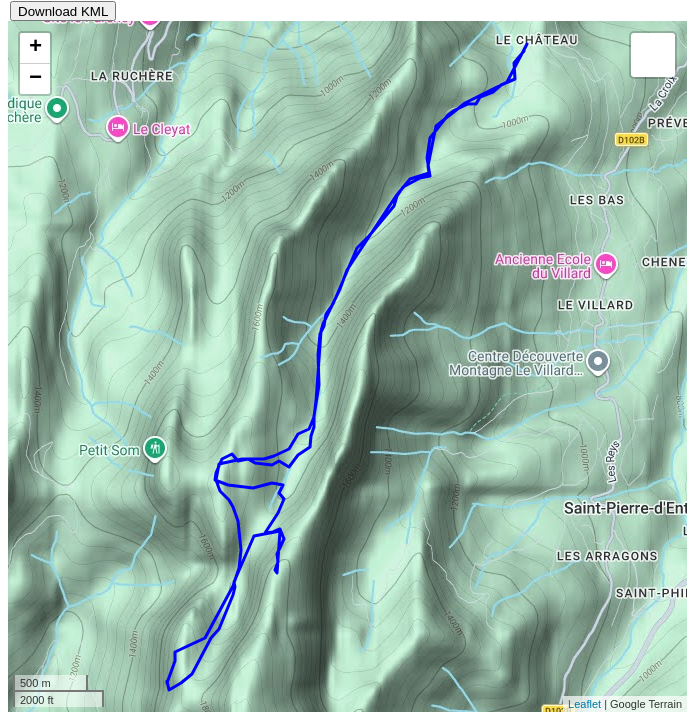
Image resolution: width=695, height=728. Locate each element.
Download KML (63, 11)
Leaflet (584, 704)
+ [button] (35, 48)
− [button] (35, 79)
